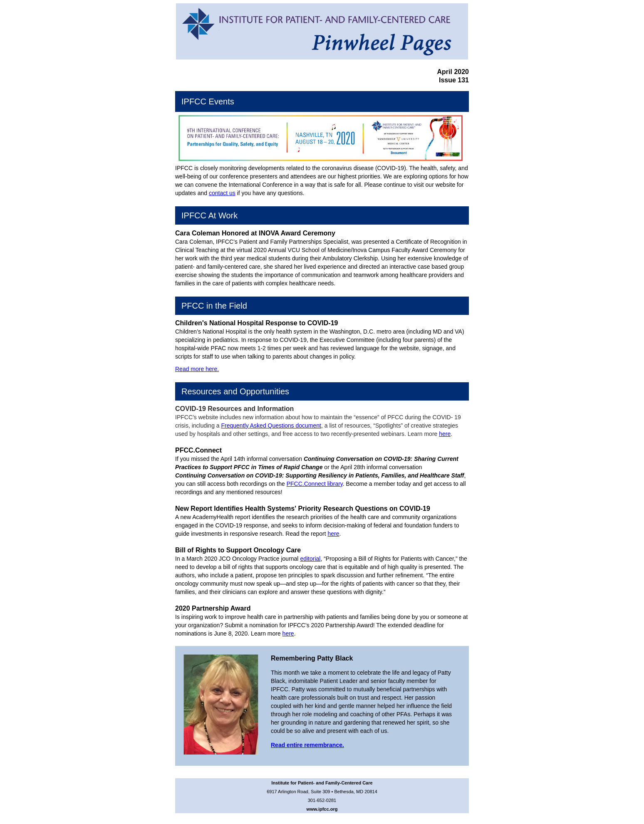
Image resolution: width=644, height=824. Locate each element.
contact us (222, 193)
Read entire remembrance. (307, 745)
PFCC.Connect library (315, 484)
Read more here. (197, 369)
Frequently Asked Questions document (271, 426)
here (445, 434)
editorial (310, 559)
